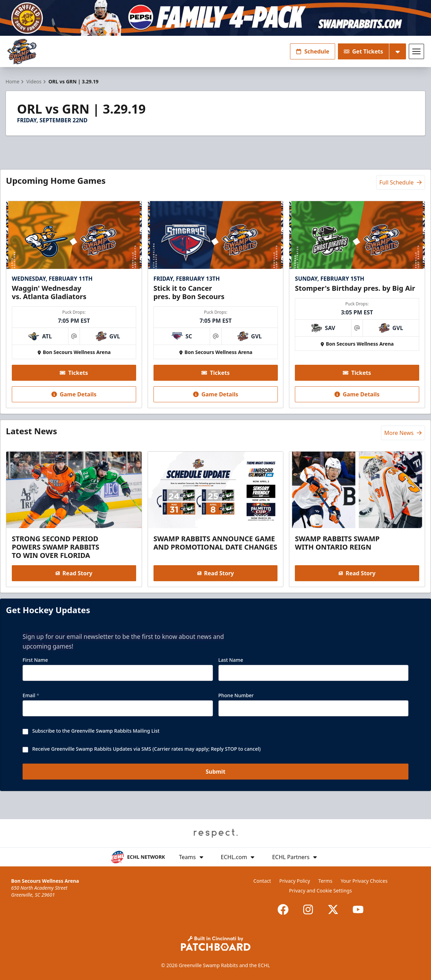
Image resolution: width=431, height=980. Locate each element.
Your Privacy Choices (364, 881)
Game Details (74, 394)
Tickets (74, 373)
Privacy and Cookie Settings (320, 891)
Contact (262, 881)
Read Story (74, 573)
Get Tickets (363, 51)
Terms (325, 881)
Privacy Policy (295, 881)
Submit (215, 772)
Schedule (313, 51)
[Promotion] (215, 18)
